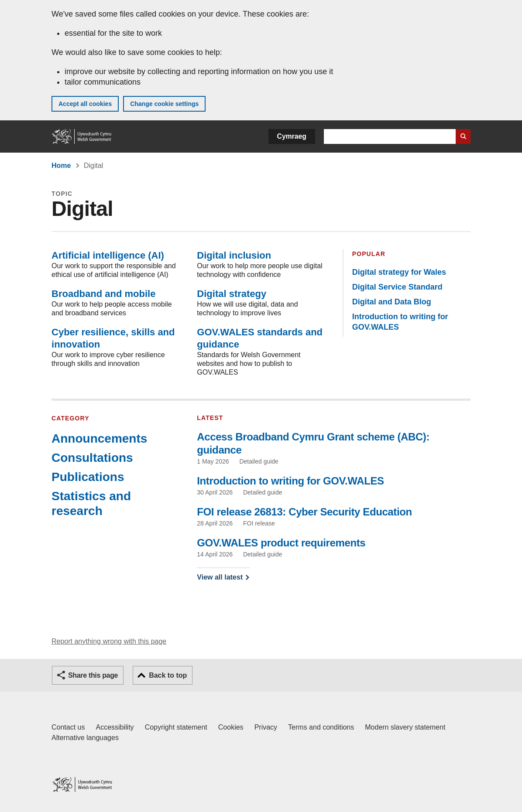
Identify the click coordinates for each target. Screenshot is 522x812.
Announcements (99, 438)
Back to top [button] (168, 675)
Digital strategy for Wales (399, 272)
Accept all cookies (85, 104)
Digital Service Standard (397, 287)
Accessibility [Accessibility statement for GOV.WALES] (115, 727)
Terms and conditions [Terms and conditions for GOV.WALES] (321, 727)
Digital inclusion (234, 255)
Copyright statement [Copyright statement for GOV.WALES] (176, 727)
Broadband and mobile (103, 294)
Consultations (92, 458)
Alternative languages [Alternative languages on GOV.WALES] (85, 738)
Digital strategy (232, 294)
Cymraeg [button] (292, 136)
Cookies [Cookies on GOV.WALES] (231, 727)
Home (61, 165)
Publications (88, 477)
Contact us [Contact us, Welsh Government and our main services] (68, 727)
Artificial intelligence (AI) (108, 255)
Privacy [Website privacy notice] (266, 727)
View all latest (220, 577)
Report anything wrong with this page (109, 641)
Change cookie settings (164, 104)
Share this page (93, 675)
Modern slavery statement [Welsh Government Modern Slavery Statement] (405, 727)
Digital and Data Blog (392, 302)
